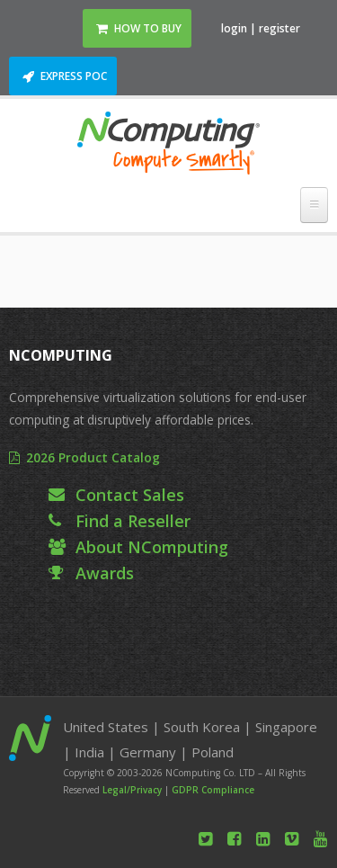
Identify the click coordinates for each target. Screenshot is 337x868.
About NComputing (152, 547)
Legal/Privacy (132, 790)
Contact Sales (130, 495)
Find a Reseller (133, 521)
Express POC (74, 76)
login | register (261, 28)
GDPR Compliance (213, 790)
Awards (105, 573)
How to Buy (148, 28)
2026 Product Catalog (93, 457)
